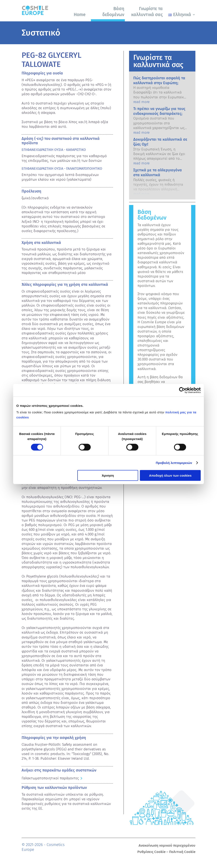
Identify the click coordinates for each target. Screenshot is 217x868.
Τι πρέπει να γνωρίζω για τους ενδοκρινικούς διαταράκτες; (159, 111)
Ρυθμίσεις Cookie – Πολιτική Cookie (166, 852)
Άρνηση (108, 475)
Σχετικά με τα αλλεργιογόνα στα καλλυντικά (158, 173)
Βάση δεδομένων (113, 12)
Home (80, 15)
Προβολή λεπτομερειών (174, 463)
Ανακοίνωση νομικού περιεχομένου (167, 846)
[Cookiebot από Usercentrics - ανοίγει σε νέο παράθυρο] (182, 390)
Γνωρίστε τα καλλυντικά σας (147, 12)
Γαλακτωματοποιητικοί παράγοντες (50, 778)
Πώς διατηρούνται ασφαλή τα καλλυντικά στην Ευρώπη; (159, 80)
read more (141, 102)
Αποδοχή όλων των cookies (170, 475)
